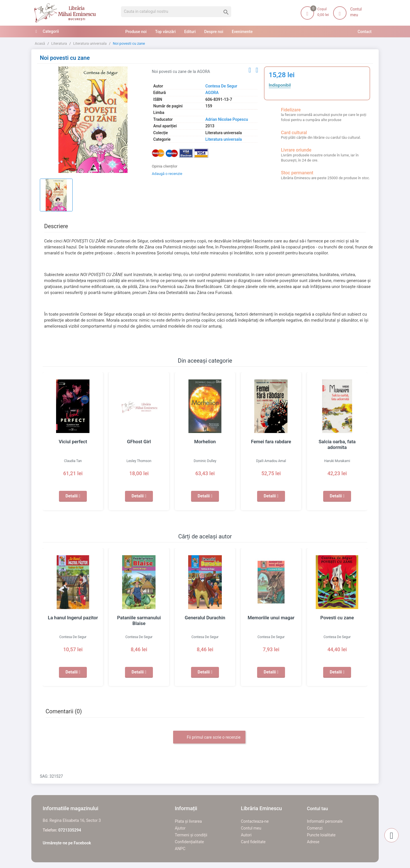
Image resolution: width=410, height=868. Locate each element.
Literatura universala (224, 139)
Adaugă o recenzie (167, 174)
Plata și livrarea (188, 821)
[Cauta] (176, 12)
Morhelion (205, 442)
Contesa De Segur (221, 86)
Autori (246, 835)
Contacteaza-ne (255, 821)
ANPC (180, 849)
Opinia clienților (165, 166)
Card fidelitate (253, 842)
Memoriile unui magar (271, 618)
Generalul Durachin (205, 618)
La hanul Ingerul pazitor (73, 618)
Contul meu (251, 828)
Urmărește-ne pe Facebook (67, 843)
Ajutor (180, 828)
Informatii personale (325, 821)
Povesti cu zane (337, 618)
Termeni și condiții (191, 835)
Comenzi (315, 828)
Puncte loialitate (321, 835)
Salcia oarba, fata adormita (337, 442)
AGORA (212, 93)
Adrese (313, 842)
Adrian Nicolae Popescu (227, 119)
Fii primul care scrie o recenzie (209, 738)
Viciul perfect (73, 442)
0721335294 (70, 830)
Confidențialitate (189, 842)
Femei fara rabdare (271, 442)
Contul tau (317, 809)
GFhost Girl (139, 442)
